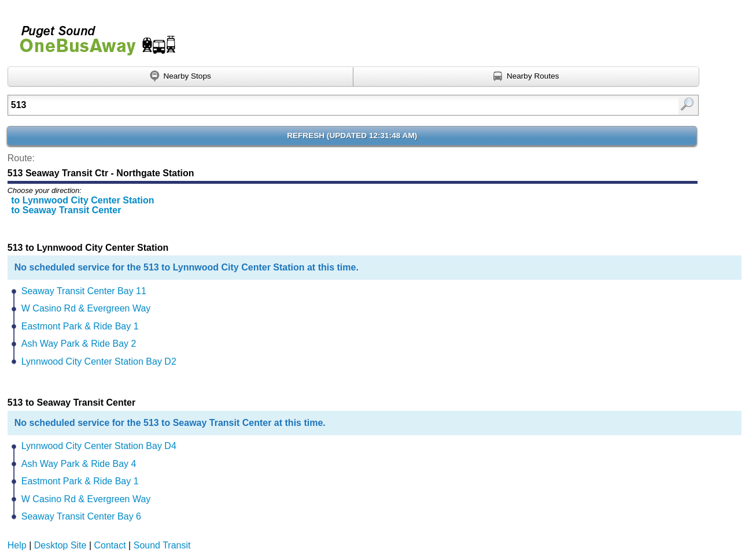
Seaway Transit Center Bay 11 (84, 291)
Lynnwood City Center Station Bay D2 (99, 361)
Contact (110, 545)
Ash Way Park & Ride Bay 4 (79, 464)
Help (17, 545)
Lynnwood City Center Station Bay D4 (99, 446)
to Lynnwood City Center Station (82, 200)
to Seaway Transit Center (66, 210)
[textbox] (303, 105)
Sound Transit (162, 545)
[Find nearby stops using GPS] (181, 77)
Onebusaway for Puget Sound (93, 36)
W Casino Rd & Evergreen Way (86, 308)
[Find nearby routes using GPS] (526, 77)
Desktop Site (60, 545)
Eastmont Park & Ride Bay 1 (80, 326)
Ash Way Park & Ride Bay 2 (79, 344)
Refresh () (352, 136)
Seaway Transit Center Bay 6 (81, 516)
